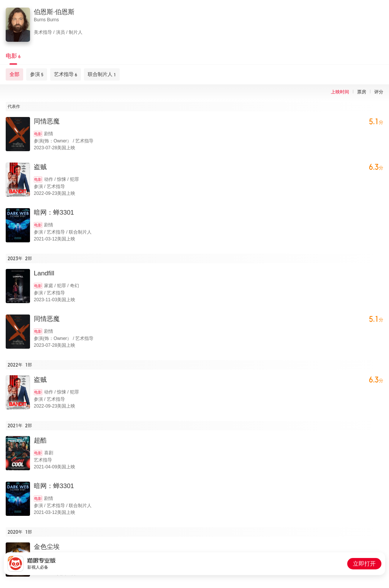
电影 (38, 134)
